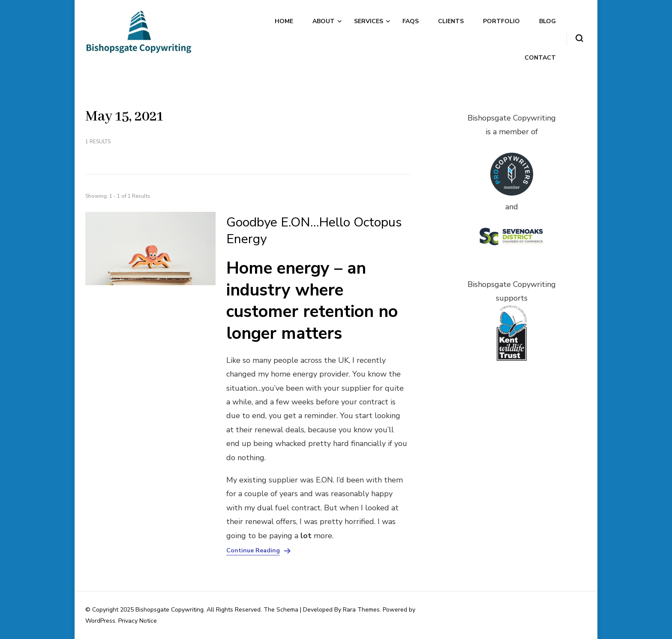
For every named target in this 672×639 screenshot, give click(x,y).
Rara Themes (361, 610)
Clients (451, 21)
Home (284, 21)
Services (369, 21)
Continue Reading (253, 551)
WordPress (100, 621)
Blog (547, 21)
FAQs (411, 21)
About (324, 21)
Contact (540, 58)
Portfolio (501, 21)
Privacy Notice (138, 621)
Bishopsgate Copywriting (169, 610)
